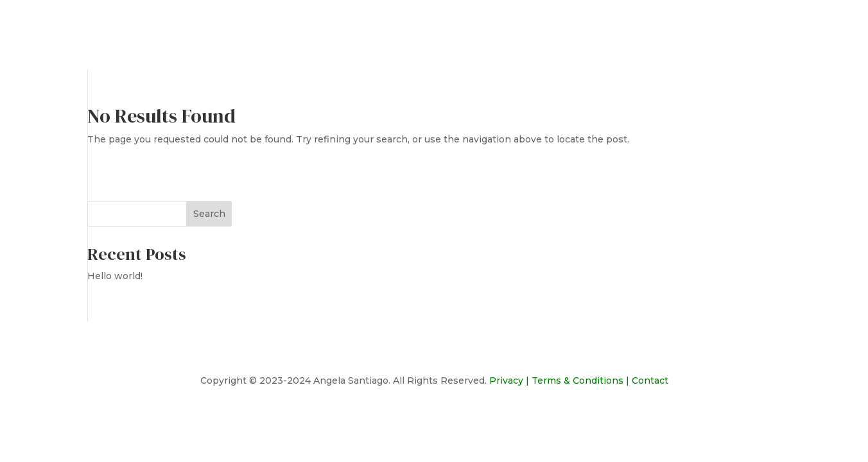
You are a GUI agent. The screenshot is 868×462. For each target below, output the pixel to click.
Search (209, 214)
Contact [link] (650, 381)
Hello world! (115, 276)
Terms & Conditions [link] (577, 381)
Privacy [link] (506, 381)
